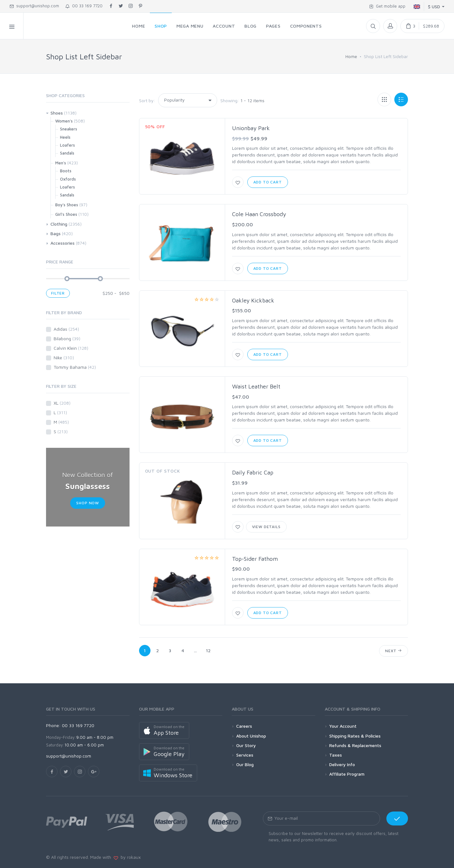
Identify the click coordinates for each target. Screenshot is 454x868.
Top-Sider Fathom (255, 559)
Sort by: (147, 100)
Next (394, 651)
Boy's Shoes (67, 205)
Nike (64, 358)
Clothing (59, 224)
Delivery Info (342, 764)
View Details (266, 527)
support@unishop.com (34, 6)
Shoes (57, 113)
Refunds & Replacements (355, 745)
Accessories (63, 243)
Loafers (67, 145)
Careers (244, 726)
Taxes (336, 755)
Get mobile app (387, 6)
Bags (56, 233)
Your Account (343, 726)
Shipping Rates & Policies (355, 736)
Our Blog (245, 764)
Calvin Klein (71, 348)
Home (351, 56)
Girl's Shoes (66, 214)
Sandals (67, 153)
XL (62, 403)
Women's (64, 121)
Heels (65, 137)
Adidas (66, 329)
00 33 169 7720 (84, 6)
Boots (66, 171)
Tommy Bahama (75, 367)
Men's (61, 163)
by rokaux (129, 857)
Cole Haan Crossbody (259, 214)
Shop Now (88, 503)
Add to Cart (268, 182)
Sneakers (69, 129)
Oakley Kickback (253, 300)
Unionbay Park (251, 128)
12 (208, 650)
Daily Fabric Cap (253, 472)
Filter (58, 293)
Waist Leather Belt (256, 386)
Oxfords (68, 179)
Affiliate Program (347, 774)
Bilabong (67, 338)
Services (245, 755)
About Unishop (251, 736)
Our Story (246, 745)
